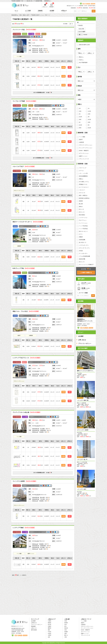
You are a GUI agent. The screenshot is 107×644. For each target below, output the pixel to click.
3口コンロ (82, 262)
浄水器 (81, 251)
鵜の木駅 (42, 497)
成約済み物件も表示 (84, 45)
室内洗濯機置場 (83, 176)
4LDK (81, 125)
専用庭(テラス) (83, 184)
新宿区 (50, 623)
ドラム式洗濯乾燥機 (84, 256)
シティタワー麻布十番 (83, 400)
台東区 (50, 626)
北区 (49, 637)
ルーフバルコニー (84, 187)
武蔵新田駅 (43, 186)
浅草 (66, 634)
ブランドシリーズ (84, 159)
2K (80, 114)
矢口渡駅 (42, 429)
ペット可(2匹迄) (83, 229)
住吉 (66, 625)
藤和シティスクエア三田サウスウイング (86, 371)
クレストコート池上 (25, 30)
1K (89, 108)
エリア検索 (28, 11)
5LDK (90, 128)
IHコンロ (81, 209)
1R (80, 108)
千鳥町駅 (41, 52)
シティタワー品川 (82, 489)
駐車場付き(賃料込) (84, 198)
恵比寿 (66, 628)
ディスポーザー (83, 253)
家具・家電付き (83, 195)
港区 (49, 630)
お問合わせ (64, 11)
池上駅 (41, 49)
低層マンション (31, 554)
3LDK (90, 119)
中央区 (50, 632)
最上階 (81, 204)
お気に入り (45, 5)
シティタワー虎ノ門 (82, 460)
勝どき (66, 635)
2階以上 (81, 179)
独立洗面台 (82, 215)
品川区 (50, 625)
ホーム (16, 11)
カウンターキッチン (84, 248)
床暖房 (81, 237)
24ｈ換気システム (84, 182)
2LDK (81, 117)
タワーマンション (84, 153)
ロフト (81, 234)
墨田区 (50, 628)
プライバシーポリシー (37, 625)
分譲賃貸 (19, 246)
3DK (80, 119)
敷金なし (81, 57)
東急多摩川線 (36, 183)
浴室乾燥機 (82, 240)
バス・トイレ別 (83, 173)
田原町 (66, 632)
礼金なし (81, 60)
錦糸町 (66, 623)
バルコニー (82, 190)
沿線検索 (40, 11)
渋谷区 (50, 634)
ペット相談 (19, 56)
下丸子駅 (42, 183)
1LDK (90, 111)
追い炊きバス (83, 242)
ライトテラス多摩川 (25, 481)
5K (89, 125)
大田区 (37, 46)
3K (89, 117)
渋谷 (66, 630)
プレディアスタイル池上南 (27, 412)
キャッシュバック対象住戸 (86, 265)
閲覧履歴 (52, 5)
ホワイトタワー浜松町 (83, 430)
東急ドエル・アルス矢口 (26, 311)
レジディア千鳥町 (24, 528)
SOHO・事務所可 (84, 151)
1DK (80, 111)
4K (80, 122)
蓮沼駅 (41, 50)
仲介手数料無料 (83, 63)
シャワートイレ (83, 218)
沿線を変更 (81, 29)
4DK (89, 122)
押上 (66, 626)
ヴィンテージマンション (86, 148)
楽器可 (19, 335)
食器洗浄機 (82, 259)
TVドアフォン (83, 220)
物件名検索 (34, 630)
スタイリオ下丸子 (24, 166)
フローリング (83, 168)
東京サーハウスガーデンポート (28, 222)
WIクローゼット (83, 231)
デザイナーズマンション (19, 191)
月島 (66, 637)
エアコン (81, 171)
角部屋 (81, 201)
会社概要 (52, 11)
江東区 (50, 621)
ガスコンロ (82, 193)
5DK (80, 128)
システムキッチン (84, 245)
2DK (89, 114)
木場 (66, 621)
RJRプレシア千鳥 (24, 268)
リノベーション (83, 223)
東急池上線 (35, 49)
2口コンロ (82, 212)
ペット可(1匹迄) (83, 226)
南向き (81, 206)
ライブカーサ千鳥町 (25, 101)
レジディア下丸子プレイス (27, 358)
